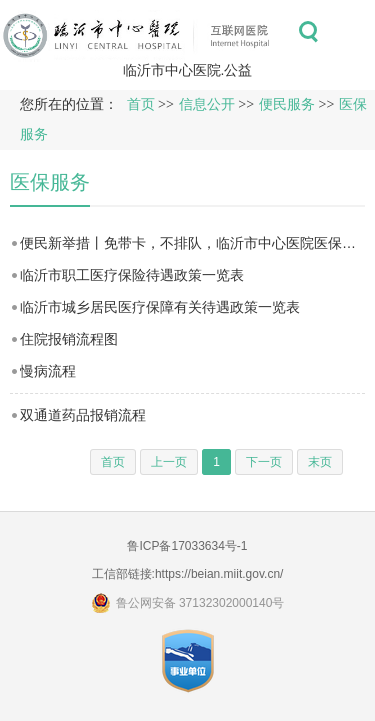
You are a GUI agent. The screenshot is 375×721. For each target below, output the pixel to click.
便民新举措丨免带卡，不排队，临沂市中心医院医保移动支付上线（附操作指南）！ (192, 243)
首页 (141, 104)
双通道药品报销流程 (83, 415)
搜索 (308, 32)
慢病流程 (48, 371)
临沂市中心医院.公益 (188, 70)
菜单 (353, 32)
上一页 (169, 462)
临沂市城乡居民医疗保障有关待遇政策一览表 (160, 307)
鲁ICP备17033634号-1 (187, 546)
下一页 (264, 462)
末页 (320, 462)
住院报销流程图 (69, 339)
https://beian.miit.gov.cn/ (219, 574)
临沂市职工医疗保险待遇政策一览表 (132, 275)
